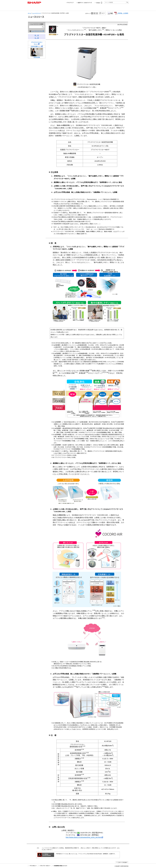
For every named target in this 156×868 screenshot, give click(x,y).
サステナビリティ (90, 8)
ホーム (29, 13)
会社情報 (32, 8)
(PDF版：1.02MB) (121, 13)
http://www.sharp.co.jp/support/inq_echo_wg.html (84, 837)
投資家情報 (80, 8)
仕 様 (37, 38)
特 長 (37, 35)
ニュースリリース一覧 (38, 31)
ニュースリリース (111, 8)
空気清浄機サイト (36, 46)
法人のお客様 (66, 8)
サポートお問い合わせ (123, 8)
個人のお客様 (46, 8)
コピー (103, 13)
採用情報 (100, 8)
